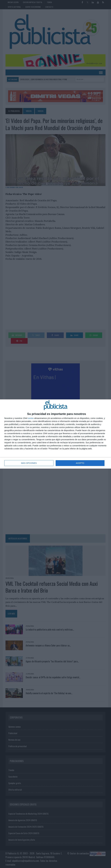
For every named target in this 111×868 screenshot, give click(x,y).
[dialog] (55, 434)
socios (31, 418)
